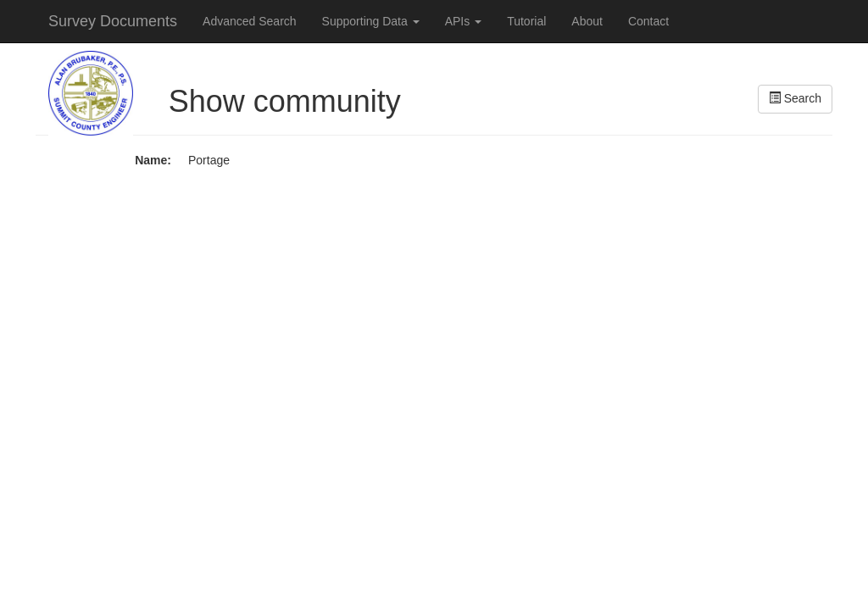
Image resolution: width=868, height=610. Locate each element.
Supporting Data (371, 21)
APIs (463, 21)
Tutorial (526, 21)
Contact (648, 21)
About (587, 21)
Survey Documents (113, 21)
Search (795, 98)
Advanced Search (250, 21)
